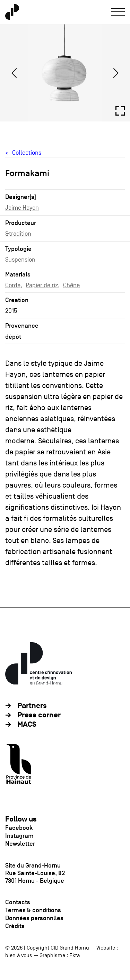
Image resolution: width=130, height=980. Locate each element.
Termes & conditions (33, 910)
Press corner (39, 715)
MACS (27, 724)
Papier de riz (42, 285)
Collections (27, 153)
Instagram (19, 836)
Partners (32, 706)
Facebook (19, 828)
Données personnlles (34, 918)
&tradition (18, 234)
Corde (13, 285)
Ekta (75, 955)
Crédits (15, 926)
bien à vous (19, 955)
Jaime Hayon (22, 208)
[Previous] (14, 73)
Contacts (18, 902)
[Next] (116, 73)
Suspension (20, 260)
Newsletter (20, 844)
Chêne (71, 285)
